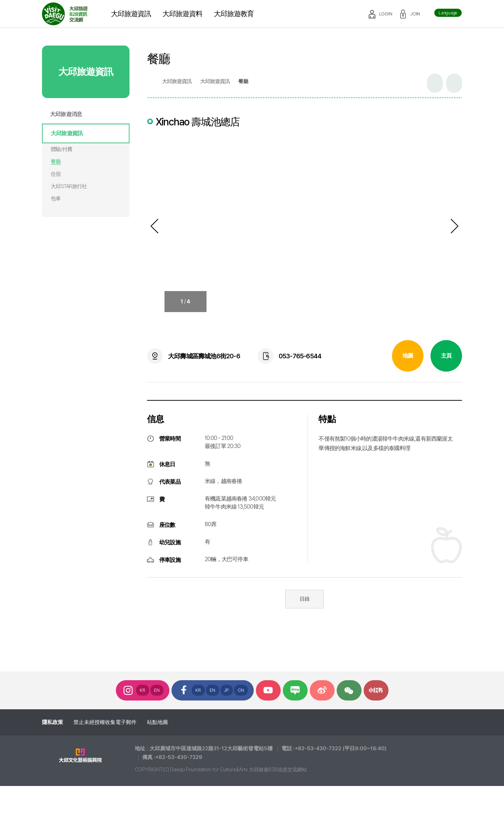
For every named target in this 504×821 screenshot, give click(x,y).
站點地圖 (157, 722)
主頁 (446, 356)
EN (157, 690)
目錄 (305, 599)
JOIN (415, 14)
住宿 (56, 174)
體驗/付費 (61, 149)
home (150, 81)
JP (227, 690)
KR (143, 690)
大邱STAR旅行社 (69, 186)
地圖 (408, 356)
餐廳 (56, 161)
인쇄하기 (454, 83)
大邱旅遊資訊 (67, 133)
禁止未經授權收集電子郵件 (105, 722)
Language (448, 13)
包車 (56, 199)
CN (241, 690)
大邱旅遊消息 (66, 114)
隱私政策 (52, 722)
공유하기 (435, 83)
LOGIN (386, 14)
